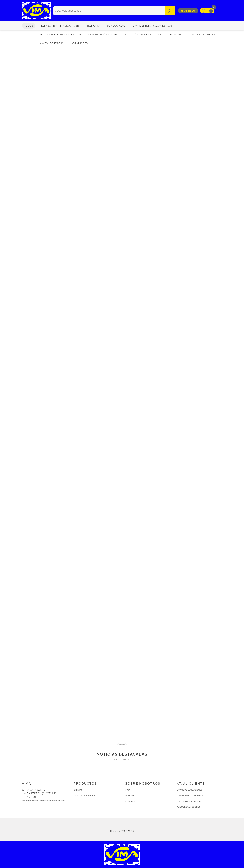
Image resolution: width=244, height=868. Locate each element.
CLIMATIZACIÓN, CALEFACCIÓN (107, 35)
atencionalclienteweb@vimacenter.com (44, 801)
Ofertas (188, 11)
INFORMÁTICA (176, 35)
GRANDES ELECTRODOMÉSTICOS (152, 26)
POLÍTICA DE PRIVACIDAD (189, 801)
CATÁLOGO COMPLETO (85, 796)
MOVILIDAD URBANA (204, 35)
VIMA (128, 790)
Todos (29, 26)
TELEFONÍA (93, 26)
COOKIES (196, 807)
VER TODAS (122, 760)
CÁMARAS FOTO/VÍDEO (147, 35)
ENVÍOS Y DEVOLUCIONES (189, 790)
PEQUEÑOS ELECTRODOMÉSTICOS (60, 35)
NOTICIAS (130, 796)
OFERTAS (78, 790)
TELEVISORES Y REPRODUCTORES (60, 26)
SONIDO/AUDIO (116, 26)
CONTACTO (131, 801)
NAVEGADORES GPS (51, 43)
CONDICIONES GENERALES (190, 796)
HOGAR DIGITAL (80, 43)
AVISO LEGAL (183, 807)
